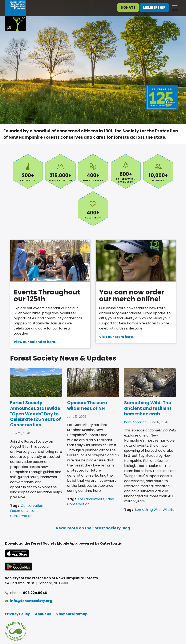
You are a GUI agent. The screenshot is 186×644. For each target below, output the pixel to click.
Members (158, 171)
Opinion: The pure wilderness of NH (87, 405)
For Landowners (91, 499)
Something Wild (148, 510)
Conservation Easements (126, 171)
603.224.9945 (35, 593)
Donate (128, 7)
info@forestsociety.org (31, 601)
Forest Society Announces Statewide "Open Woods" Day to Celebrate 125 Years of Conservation (35, 414)
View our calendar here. (35, 342)
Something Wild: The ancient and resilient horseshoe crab (148, 408)
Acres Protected (60, 171)
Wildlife (169, 510)
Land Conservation (24, 513)
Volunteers (93, 209)
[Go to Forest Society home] (16, 16)
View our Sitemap (72, 614)
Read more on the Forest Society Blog (93, 528)
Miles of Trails (93, 171)
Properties (28, 171)
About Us (43, 614)
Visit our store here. (116, 337)
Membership (154, 7)
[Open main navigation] (175, 8)
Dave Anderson (135, 422)
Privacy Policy (17, 614)
